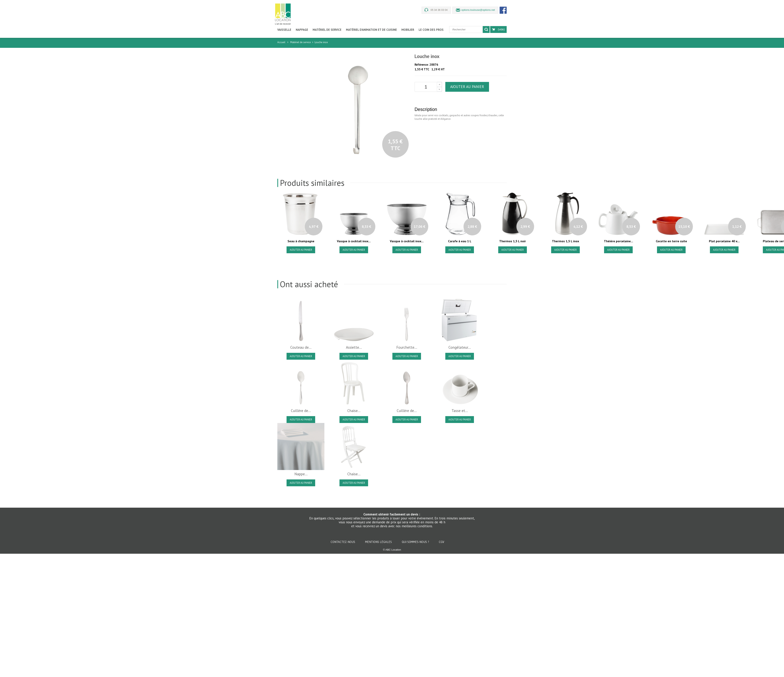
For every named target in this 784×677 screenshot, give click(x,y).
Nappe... (301, 474)
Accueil (281, 42)
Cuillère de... (301, 411)
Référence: (422, 65)
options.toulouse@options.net (478, 10)
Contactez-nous (343, 542)
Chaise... (354, 411)
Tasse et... (460, 411)
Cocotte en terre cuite (671, 241)
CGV (441, 542)
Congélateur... (460, 347)
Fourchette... (407, 347)
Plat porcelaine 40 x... (724, 241)
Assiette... (354, 347)
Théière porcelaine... (618, 241)
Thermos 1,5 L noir (513, 241)
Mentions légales (379, 542)
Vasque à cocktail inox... (354, 241)
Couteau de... (301, 347)
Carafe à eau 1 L (460, 241)
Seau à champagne (301, 241)
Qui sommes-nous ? (416, 542)
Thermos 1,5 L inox (565, 241)
